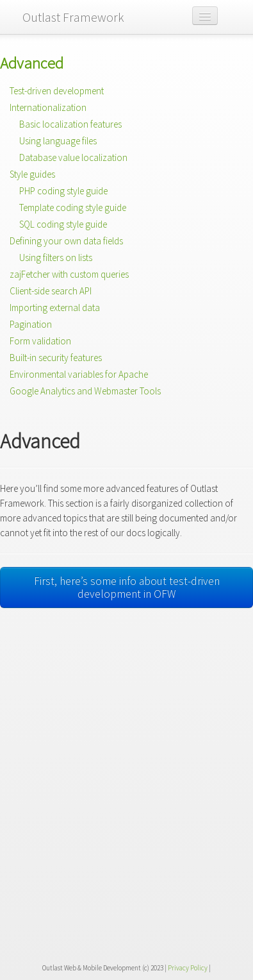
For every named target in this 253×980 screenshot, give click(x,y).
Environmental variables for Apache (79, 374)
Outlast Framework (73, 17)
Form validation (40, 341)
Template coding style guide (73, 207)
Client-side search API (51, 291)
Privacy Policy (188, 968)
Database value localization (73, 157)
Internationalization (48, 107)
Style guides (32, 174)
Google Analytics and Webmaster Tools (85, 391)
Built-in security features (56, 358)
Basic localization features (70, 124)
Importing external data (55, 308)
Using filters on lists (56, 258)
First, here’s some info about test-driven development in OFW (127, 587)
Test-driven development (57, 91)
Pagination (31, 324)
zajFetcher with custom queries (69, 274)
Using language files (58, 141)
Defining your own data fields (66, 241)
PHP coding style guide (63, 191)
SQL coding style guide (63, 224)
